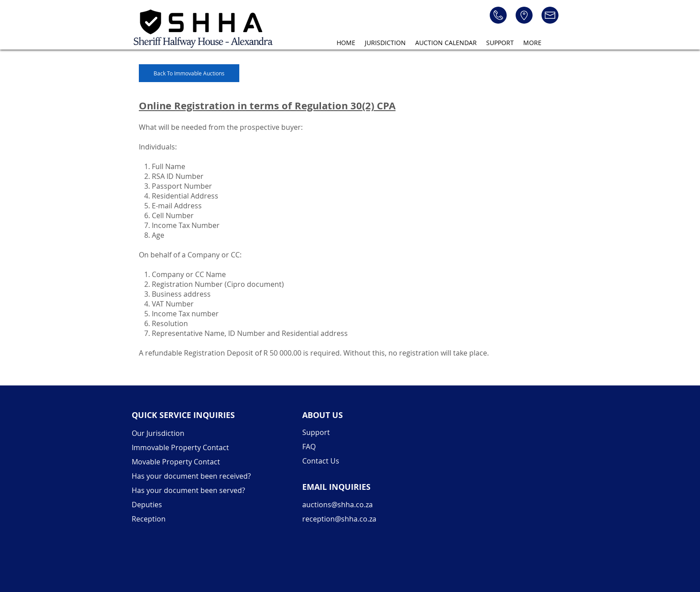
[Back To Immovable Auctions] (189, 73)
